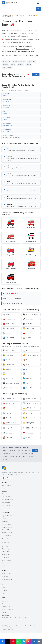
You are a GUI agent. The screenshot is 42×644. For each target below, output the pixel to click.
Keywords (5, 576)
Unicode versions (7, 582)
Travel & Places (18, 15)
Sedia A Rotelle (9, 388)
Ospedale (7, 433)
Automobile (28, 333)
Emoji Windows (7, 555)
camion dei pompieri (19, 62)
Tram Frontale (28, 328)
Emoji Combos (6, 574)
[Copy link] (34, 641)
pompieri (21, 65)
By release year (7, 579)
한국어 (12, 456)
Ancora (26, 438)
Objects (4, 491)
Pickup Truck (28, 364)
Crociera (7, 413)
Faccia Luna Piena (30, 418)
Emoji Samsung (7, 560)
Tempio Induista (9, 423)
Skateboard (28, 319)
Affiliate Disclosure (8, 609)
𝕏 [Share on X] (8, 641)
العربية (18, 456)
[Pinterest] (11, 478)
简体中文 (32, 453)
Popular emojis (6, 585)
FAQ (3, 593)
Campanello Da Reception (29, 408)
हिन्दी (24, 456)
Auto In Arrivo (8, 324)
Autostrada (8, 355)
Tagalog (6, 459)
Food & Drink (6, 505)
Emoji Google (6, 549)
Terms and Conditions (9, 604)
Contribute (5, 601)
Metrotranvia (28, 374)
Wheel (26, 360)
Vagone (27, 338)
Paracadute (28, 433)
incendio (5, 65)
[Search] (38, 9)
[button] (21, 95)
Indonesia (31, 456)
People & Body (7, 485)
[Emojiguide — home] (9, 3)
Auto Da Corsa (9, 319)
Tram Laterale (8, 328)
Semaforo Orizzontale (11, 383)
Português (16, 453)
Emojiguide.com (6, 15)
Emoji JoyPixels (7, 563)
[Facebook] (3, 478)
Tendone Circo (9, 403)
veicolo (28, 65)
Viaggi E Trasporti (7, 527)
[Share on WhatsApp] (18, 641)
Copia (36, 74)
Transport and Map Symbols (11, 138)
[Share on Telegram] (24, 641)
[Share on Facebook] (3, 641)
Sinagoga (7, 438)
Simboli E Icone (7, 524)
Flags (4, 488)
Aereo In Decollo (29, 399)
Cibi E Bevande (7, 535)
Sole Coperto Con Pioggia (30, 428)
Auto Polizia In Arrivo (31, 314)
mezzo (13, 65)
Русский (24, 453)
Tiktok (4, 566)
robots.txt (10, 630)
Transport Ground (30, 15)
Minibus (7, 314)
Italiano (35, 451)
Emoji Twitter (6, 557)
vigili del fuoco (7, 68)
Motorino (7, 369)
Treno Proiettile (9, 338)
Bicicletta (7, 333)
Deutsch (20, 451)
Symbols (5, 494)
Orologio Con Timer (30, 403)
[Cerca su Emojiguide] (19, 9)
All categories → (7, 538)
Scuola (6, 408)
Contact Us (5, 615)
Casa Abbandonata (10, 418)
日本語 (5, 456)
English (5, 451)
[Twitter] (7, 478)
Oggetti (4, 519)
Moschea (27, 413)
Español (12, 451)
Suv (25, 369)
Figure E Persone (7, 516)
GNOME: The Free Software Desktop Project (16, 618)
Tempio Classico (9, 428)
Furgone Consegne (30, 355)
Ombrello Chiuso (9, 399)
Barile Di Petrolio (29, 388)
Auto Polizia (28, 324)
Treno (26, 383)
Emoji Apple (6, 546)
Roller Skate (28, 378)
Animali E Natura (7, 533)
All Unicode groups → (8, 508)
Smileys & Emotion (8, 500)
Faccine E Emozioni (8, 530)
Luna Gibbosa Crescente (28, 423)
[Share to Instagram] (29, 641)
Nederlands (7, 453)
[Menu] (38, 3)
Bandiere (5, 521)
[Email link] (39, 641)
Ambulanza (8, 360)
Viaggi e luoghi (22, 347)
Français (28, 451)
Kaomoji (4, 590)
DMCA (4, 612)
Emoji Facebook (7, 552)
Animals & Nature (7, 502)
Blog (3, 588)
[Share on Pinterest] (13, 641)
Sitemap (4, 630)
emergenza (32, 62)
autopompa (6, 62)
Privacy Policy (6, 607)
